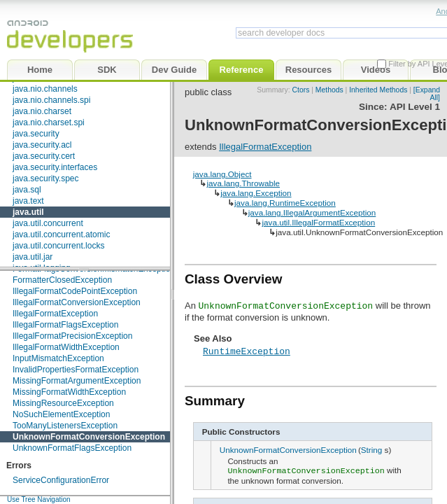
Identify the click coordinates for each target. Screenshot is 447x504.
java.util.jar (33, 257)
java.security (36, 134)
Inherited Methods (378, 90)
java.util (28, 212)
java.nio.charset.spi (49, 122)
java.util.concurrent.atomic (61, 234)
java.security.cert (44, 156)
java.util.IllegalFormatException (318, 222)
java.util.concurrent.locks (58, 246)
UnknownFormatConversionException (89, 437)
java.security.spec (45, 178)
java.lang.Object (222, 174)
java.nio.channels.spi (51, 100)
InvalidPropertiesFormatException (76, 370)
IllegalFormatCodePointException (75, 291)
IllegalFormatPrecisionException (72, 336)
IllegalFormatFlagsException (65, 325)
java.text (28, 201)
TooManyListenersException (65, 426)
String (372, 450)
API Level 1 (415, 107)
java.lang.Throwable (243, 183)
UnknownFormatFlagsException (72, 448)
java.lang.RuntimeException (285, 203)
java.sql (27, 190)
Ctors (301, 90)
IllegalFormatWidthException (66, 347)
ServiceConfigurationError (61, 480)
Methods (329, 90)
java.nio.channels (45, 89)
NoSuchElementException (61, 414)
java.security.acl (42, 145)
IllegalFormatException (55, 314)
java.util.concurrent (48, 223)
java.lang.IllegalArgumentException (312, 212)
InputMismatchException (58, 358)
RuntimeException (247, 351)
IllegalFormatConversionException (77, 302)
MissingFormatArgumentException (77, 381)
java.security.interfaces (55, 167)
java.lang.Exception (256, 193)
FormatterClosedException (62, 280)
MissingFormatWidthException (69, 392)
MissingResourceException (63, 403)
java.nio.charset (42, 111)
